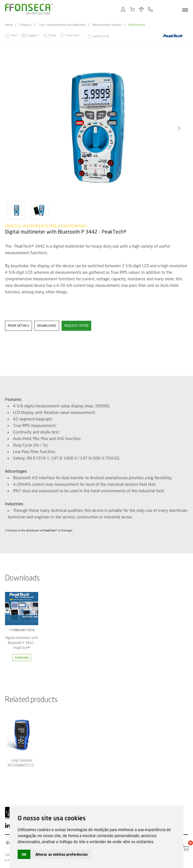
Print (14, 35)
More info (73, 35)
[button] (179, 128)
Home (9, 25)
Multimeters (137, 25)
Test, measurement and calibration (62, 25)
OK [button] (24, 854)
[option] (96, 128)
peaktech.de (101, 36)
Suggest (33, 35)
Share (53, 35)
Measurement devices (107, 25)
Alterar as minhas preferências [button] (62, 854)
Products (26, 25)
